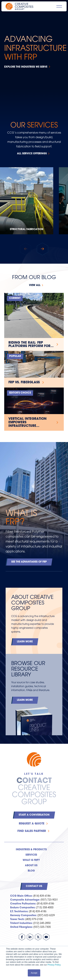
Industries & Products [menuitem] (31, 850)
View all (35, 285)
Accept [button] (34, 973)
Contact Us (34, 886)
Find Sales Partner (32, 831)
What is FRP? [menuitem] (31, 860)
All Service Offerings (32, 154)
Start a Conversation (34, 815)
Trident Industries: (21, 923)
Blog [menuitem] (31, 871)
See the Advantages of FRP (29, 562)
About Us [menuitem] (31, 866)
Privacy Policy (54, 965)
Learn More (25, 642)
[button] (43, 249)
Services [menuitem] (31, 855)
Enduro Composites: (23, 908)
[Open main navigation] (59, 6)
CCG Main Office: (21, 896)
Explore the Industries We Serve (26, 67)
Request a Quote (32, 824)
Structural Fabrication (27, 229)
